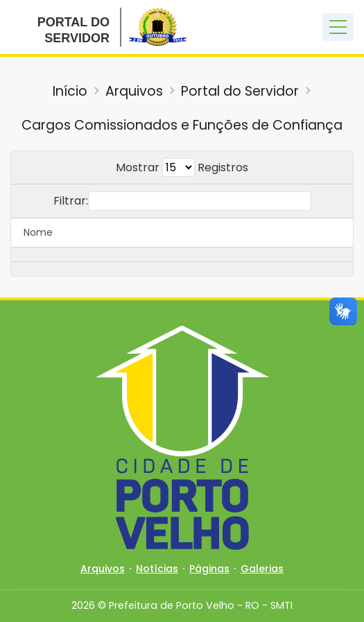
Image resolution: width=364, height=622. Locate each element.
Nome (38, 232)
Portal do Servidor (240, 91)
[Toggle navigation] (338, 27)
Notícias (157, 569)
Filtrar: (182, 201)
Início (70, 91)
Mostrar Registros (182, 167)
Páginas (209, 569)
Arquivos (134, 91)
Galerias (262, 569)
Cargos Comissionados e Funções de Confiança (182, 125)
